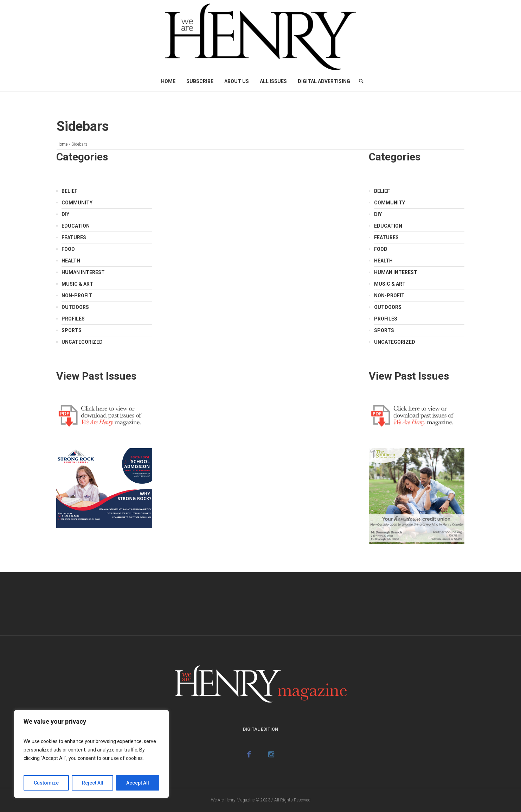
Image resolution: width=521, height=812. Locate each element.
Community (77, 203)
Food (68, 249)
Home (62, 144)
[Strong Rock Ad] (104, 488)
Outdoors (75, 307)
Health (71, 261)
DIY (65, 214)
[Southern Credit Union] (417, 495)
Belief (69, 191)
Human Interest (83, 272)
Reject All (93, 783)
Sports (72, 330)
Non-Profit (77, 296)
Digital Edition (260, 729)
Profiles (73, 319)
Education (76, 226)
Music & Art (77, 284)
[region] (91, 754)
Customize (46, 783)
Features (74, 237)
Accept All (138, 783)
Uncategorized (82, 342)
